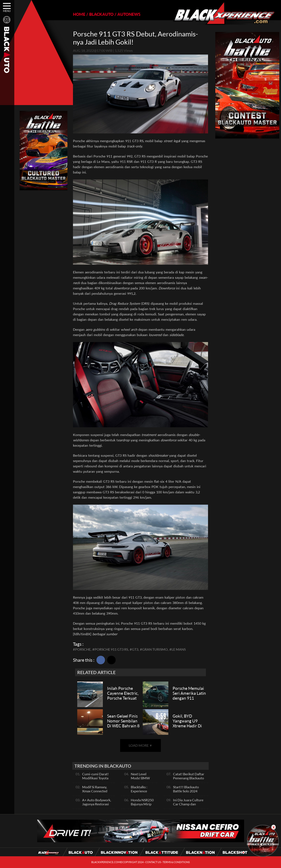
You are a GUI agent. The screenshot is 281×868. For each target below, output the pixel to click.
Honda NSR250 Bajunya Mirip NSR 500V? (142, 804)
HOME (79, 14)
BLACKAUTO (101, 14)
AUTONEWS (129, 14)
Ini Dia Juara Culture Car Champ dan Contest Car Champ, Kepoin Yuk (188, 806)
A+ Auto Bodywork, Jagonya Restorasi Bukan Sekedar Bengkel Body (97, 806)
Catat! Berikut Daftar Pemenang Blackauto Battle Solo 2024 (189, 778)
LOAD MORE (141, 745)
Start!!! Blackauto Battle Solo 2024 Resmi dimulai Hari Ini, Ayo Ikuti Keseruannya (190, 793)
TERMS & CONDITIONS (176, 862)
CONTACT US (153, 862)
